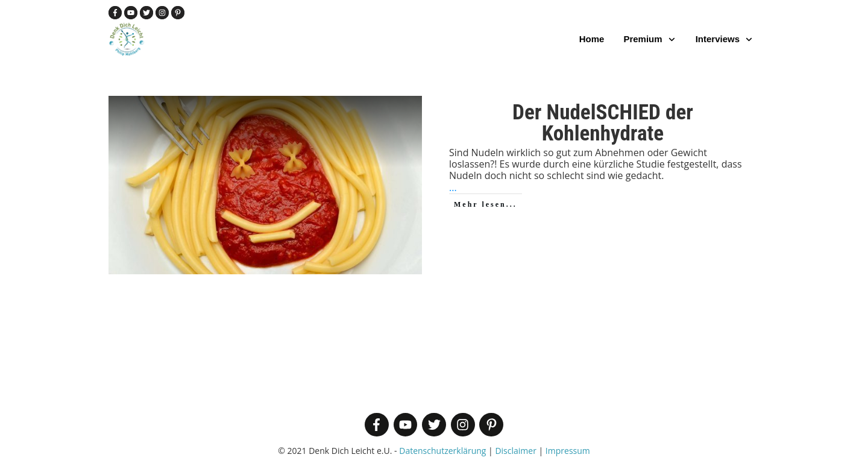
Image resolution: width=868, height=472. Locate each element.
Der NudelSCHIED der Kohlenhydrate (603, 123)
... (453, 187)
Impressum (568, 451)
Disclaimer (515, 451)
